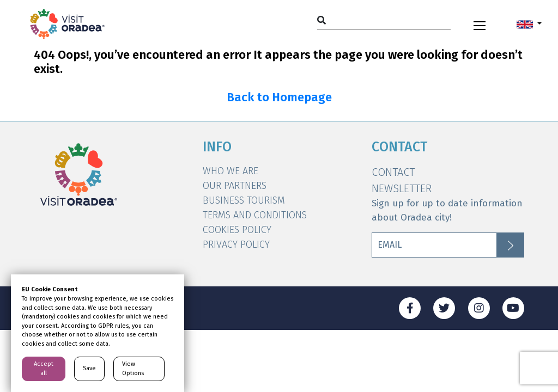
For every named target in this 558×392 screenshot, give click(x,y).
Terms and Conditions (255, 215)
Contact (393, 172)
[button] (529, 24)
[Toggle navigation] (480, 24)
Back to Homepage (279, 97)
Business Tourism (244, 200)
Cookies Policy (237, 230)
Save (89, 368)
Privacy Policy (236, 244)
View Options (133, 369)
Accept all (44, 369)
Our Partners (235, 186)
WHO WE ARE (231, 171)
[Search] (384, 20)
